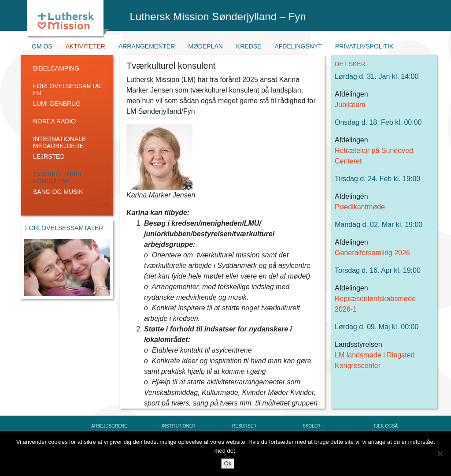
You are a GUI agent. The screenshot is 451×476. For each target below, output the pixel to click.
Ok (228, 463)
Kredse (249, 46)
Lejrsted (49, 156)
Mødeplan (205, 46)
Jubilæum (350, 105)
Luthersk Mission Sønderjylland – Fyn (218, 17)
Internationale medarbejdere (59, 142)
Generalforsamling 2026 (372, 253)
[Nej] (440, 454)
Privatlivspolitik (364, 46)
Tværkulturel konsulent (58, 178)
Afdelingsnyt (298, 46)
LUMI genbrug (57, 104)
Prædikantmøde (360, 207)
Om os (42, 46)
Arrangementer (147, 46)
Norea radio (54, 121)
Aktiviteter (85, 46)
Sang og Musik (58, 192)
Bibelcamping (56, 68)
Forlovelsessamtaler (68, 89)
